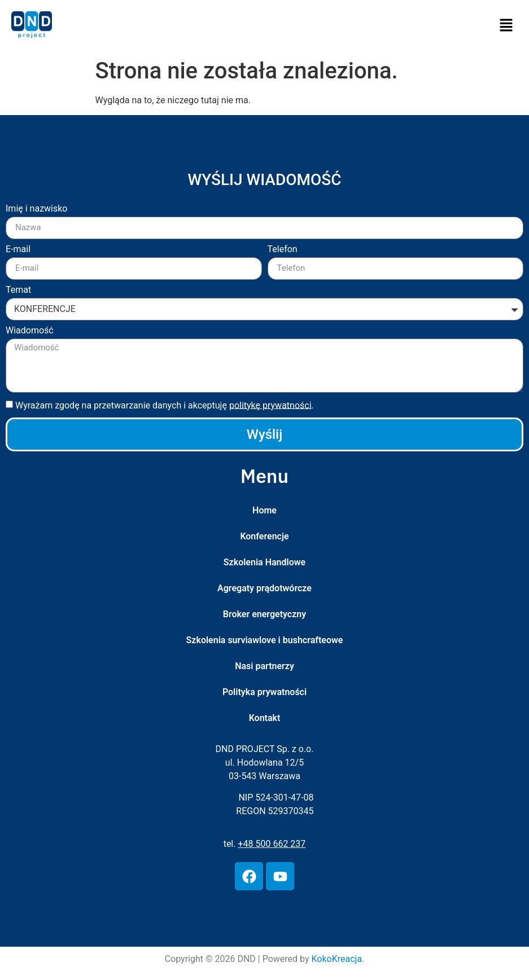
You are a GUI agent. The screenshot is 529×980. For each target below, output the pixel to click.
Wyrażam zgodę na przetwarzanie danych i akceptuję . (165, 405)
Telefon (283, 250)
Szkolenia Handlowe (264, 562)
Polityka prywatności (264, 692)
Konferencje (264, 536)
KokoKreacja (337, 959)
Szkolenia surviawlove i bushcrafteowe (265, 640)
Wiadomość (30, 331)
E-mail (18, 250)
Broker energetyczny (264, 614)
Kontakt (265, 718)
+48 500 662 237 (272, 844)
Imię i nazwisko (36, 209)
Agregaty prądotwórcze (264, 588)
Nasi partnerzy (264, 666)
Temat (18, 290)
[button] (506, 27)
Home (264, 510)
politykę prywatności (270, 405)
